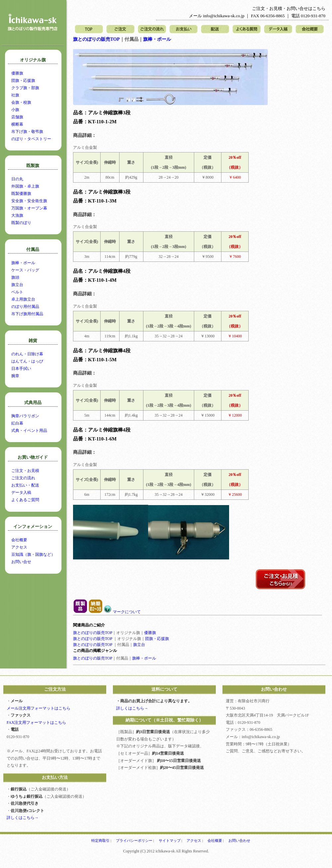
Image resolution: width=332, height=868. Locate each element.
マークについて (122, 612)
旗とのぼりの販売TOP (96, 39)
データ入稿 (278, 29)
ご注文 (120, 29)
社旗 (15, 95)
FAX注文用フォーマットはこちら (36, 723)
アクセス (19, 547)
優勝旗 (150, 633)
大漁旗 (17, 215)
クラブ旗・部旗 (25, 88)
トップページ (89, 29)
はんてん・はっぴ (27, 361)
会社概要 (310, 29)
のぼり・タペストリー (31, 139)
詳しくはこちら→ (23, 818)
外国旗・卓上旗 (25, 186)
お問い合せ (21, 562)
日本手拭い (21, 369)
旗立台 (139, 645)
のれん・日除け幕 (27, 354)
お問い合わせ (239, 840)
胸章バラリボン (25, 416)
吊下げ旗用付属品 (27, 314)
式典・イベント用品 (29, 431)
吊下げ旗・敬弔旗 (27, 132)
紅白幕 (17, 423)
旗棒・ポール (157, 39)
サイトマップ (170, 840)
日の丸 (17, 179)
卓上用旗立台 (23, 299)
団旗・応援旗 (157, 639)
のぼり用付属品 (25, 307)
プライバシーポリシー (134, 840)
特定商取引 (100, 840)
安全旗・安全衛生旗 (29, 201)
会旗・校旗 (21, 102)
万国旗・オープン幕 (29, 208)
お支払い (183, 29)
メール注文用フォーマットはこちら (39, 708)
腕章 (15, 376)
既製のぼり (21, 223)
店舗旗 (17, 117)
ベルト (17, 292)
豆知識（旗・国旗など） (33, 554)
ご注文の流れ (152, 29)
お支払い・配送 (25, 485)
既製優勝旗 (21, 194)
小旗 (15, 110)
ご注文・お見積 (25, 471)
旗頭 (15, 277)
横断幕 (17, 124)
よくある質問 (247, 29)
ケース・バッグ (25, 270)
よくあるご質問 (25, 500)
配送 (215, 29)
